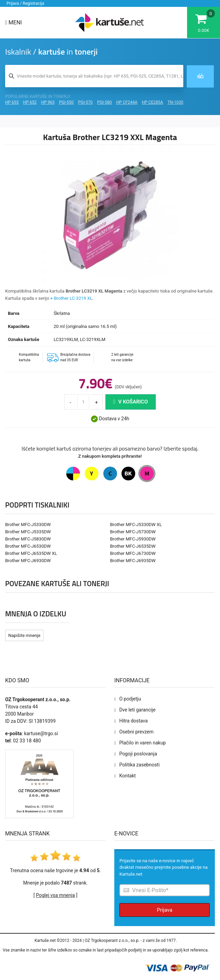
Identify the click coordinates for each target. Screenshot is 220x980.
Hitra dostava (133, 721)
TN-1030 (175, 102)
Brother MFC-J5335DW (28, 532)
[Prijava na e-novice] (165, 890)
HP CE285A (152, 102)
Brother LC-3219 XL (73, 298)
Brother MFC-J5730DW (133, 532)
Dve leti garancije (137, 710)
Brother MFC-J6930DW (28, 561)
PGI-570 (86, 102)
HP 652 (30, 102)
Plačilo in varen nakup (142, 743)
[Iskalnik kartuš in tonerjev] (94, 76)
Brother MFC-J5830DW (28, 539)
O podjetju (130, 699)
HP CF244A (127, 102)
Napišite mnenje (24, 635)
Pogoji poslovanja (138, 754)
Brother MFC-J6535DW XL (31, 553)
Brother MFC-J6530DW (28, 546)
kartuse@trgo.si (41, 733)
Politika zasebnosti (139, 765)
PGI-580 (105, 102)
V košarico (131, 402)
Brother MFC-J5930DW (133, 539)
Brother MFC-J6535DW (133, 546)
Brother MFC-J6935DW (133, 561)
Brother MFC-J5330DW (28, 525)
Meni (14, 22)
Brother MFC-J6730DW (133, 553)
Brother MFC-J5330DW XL (136, 525)
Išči (200, 77)
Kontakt (127, 776)
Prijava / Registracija (25, 3)
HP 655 (12, 102)
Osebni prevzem (136, 732)
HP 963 (48, 102)
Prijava (165, 910)
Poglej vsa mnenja (55, 895)
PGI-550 (66, 102)
